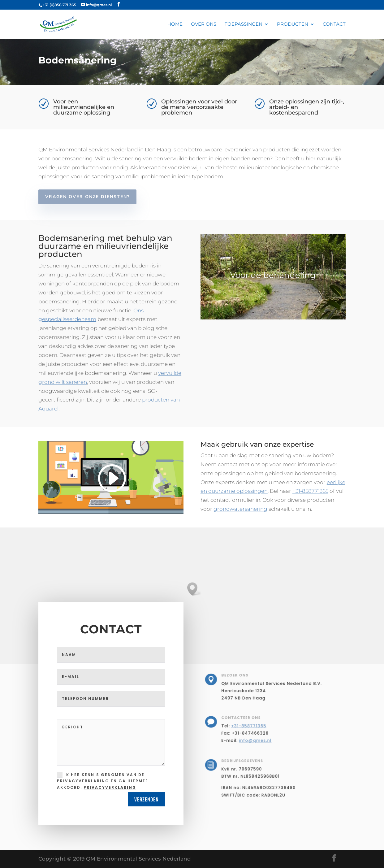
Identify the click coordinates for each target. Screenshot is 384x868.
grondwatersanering (240, 509)
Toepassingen (244, 24)
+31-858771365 (310, 491)
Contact (334, 24)
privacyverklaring (110, 787)
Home (175, 24)
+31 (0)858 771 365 (59, 5)
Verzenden (147, 799)
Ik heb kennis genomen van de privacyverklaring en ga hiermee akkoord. (103, 781)
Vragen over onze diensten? (87, 197)
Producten (293, 24)
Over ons (204, 24)
